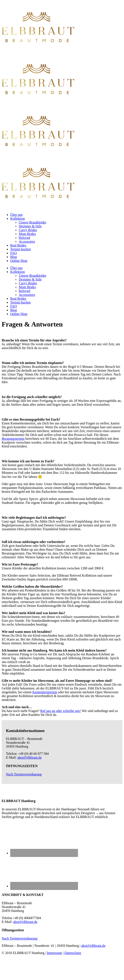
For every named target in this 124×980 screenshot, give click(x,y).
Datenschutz (73, 953)
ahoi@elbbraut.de (30, 757)
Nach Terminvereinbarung (24, 774)
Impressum (54, 953)
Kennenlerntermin (45, 692)
